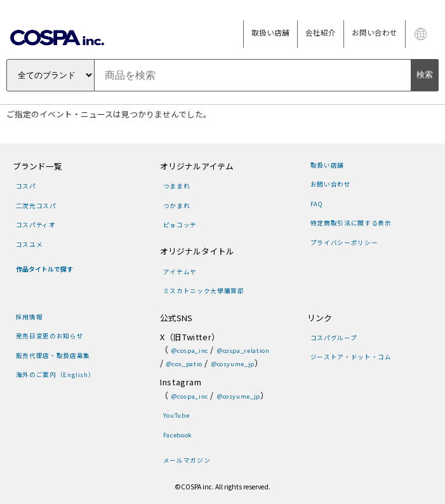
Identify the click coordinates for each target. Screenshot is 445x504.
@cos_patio (184, 364)
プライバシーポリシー (344, 242)
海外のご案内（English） (56, 375)
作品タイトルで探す (44, 269)
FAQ (317, 204)
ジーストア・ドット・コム (351, 357)
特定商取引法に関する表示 (351, 223)
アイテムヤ (180, 272)
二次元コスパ (36, 206)
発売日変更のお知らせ (50, 336)
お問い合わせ (375, 32)
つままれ (177, 186)
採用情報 (30, 317)
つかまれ (177, 206)
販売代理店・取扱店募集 (53, 355)
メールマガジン (187, 460)
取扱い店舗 (270, 32)
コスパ (26, 186)
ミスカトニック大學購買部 (204, 291)
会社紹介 (321, 32)
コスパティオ (36, 225)
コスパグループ (334, 338)
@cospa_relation (243, 350)
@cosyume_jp (233, 364)
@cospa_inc (189, 350)
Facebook (178, 435)
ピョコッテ (180, 225)
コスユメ (30, 244)
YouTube (176, 415)
